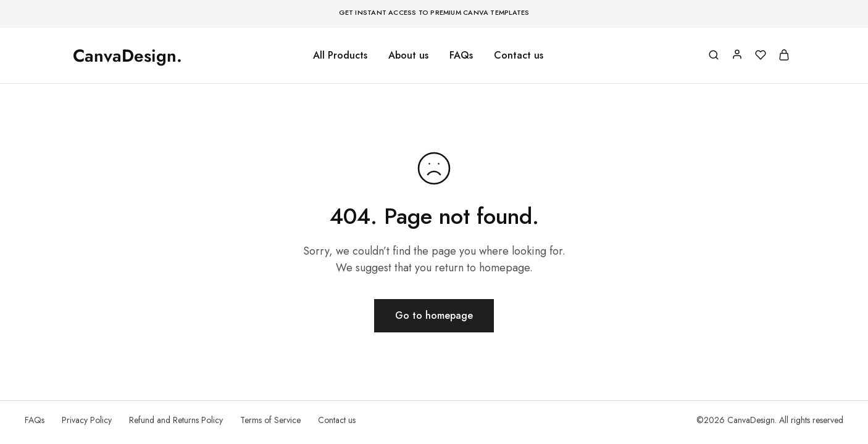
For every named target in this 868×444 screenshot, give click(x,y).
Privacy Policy (87, 420)
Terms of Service (270, 420)
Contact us (519, 55)
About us (408, 55)
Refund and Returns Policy (176, 420)
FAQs (461, 55)
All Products (340, 55)
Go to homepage (434, 315)
